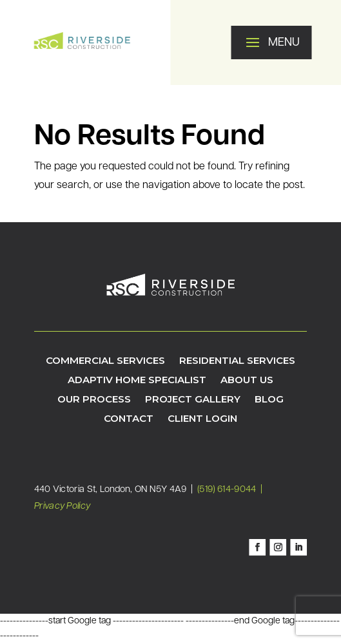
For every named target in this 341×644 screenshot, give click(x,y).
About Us (247, 381)
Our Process (94, 400)
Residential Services (237, 361)
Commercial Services (105, 361)
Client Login (202, 419)
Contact (129, 419)
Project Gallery (193, 400)
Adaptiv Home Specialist (137, 381)
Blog (269, 400)
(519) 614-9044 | (231, 489)
